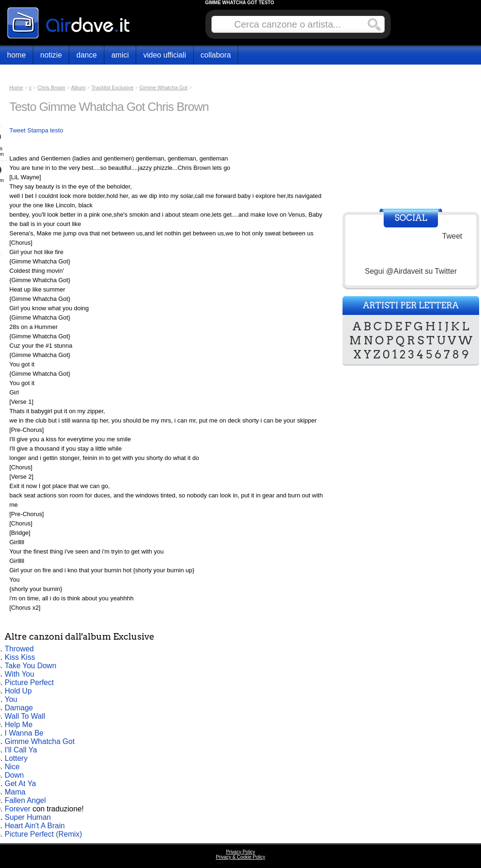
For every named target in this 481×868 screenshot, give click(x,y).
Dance (87, 55)
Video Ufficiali (164, 55)
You (11, 699)
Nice (12, 767)
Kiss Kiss (20, 657)
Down (14, 775)
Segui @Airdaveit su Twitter (411, 271)
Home (16, 55)
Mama (15, 792)
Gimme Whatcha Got (40, 741)
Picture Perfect (29, 682)
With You (19, 674)
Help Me (19, 725)
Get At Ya (20, 784)
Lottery (16, 758)
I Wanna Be (24, 733)
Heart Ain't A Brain (35, 826)
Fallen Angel (25, 800)
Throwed (19, 649)
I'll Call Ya (21, 750)
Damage (19, 708)
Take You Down (30, 666)
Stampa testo (45, 130)
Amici (120, 55)
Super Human (28, 817)
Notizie (51, 55)
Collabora (216, 55)
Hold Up (18, 691)
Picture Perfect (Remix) (43, 834)
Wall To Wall (25, 716)
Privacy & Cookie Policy (240, 857)
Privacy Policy (240, 852)
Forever (18, 809)
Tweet (18, 130)
